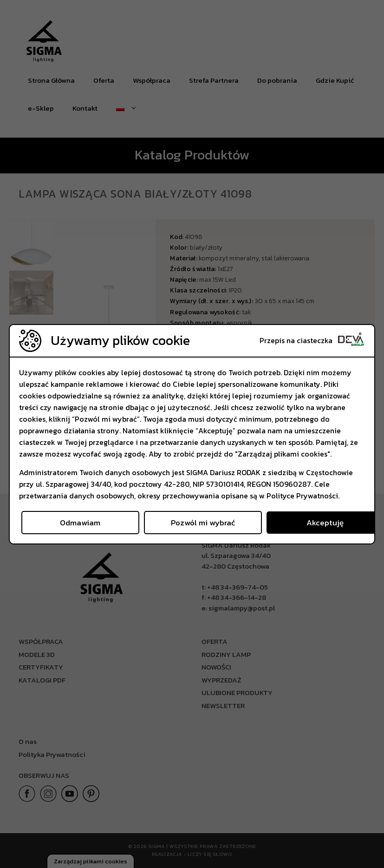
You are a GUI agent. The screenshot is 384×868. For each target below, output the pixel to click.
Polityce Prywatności (302, 496)
